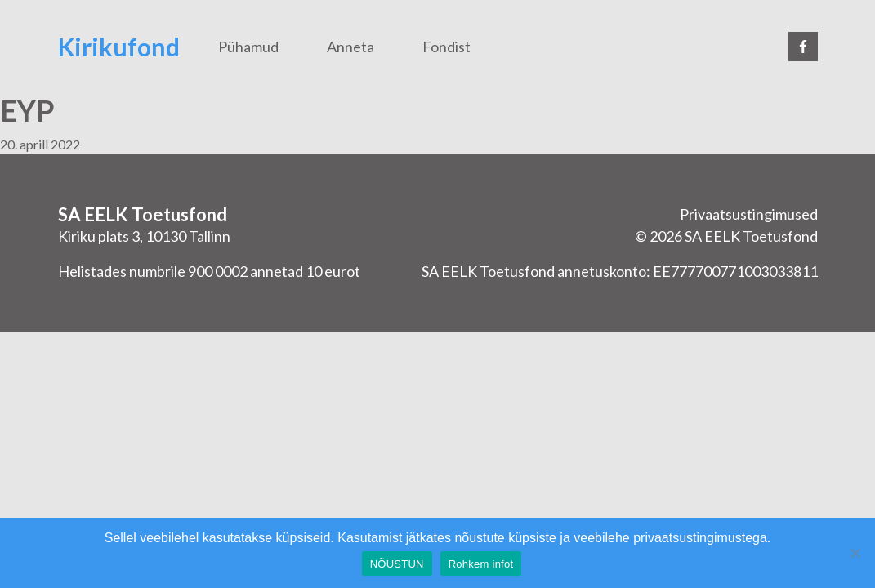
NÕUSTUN (397, 564)
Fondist (446, 47)
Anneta (350, 47)
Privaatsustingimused (749, 214)
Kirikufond (119, 47)
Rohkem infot (481, 564)
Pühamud (248, 47)
